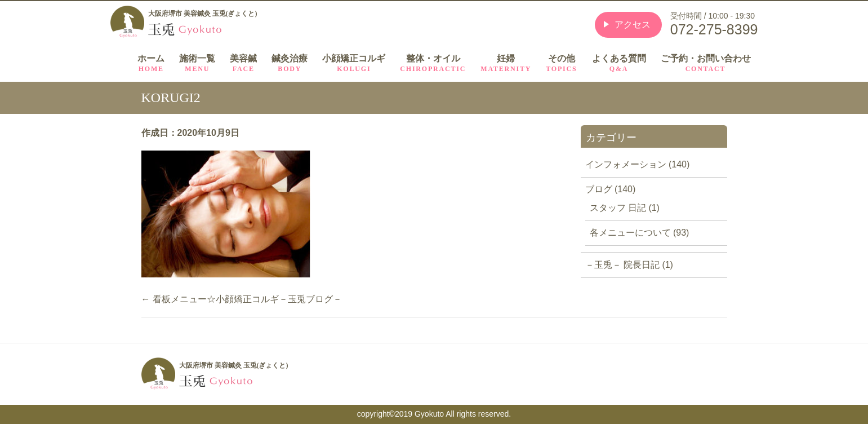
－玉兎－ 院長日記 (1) (629, 265)
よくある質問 (619, 63)
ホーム (151, 63)
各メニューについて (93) (640, 233)
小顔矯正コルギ (354, 63)
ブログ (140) (611, 189)
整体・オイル (433, 63)
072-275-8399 (714, 29)
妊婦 (506, 63)
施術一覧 (197, 63)
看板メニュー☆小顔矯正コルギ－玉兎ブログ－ (242, 299)
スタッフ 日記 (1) (625, 208)
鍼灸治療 (290, 63)
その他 (561, 63)
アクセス (633, 25)
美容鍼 (243, 63)
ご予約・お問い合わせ (706, 63)
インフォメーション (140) (638, 164)
